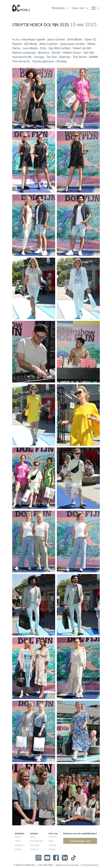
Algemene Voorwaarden (67, 865)
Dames (18, 837)
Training (52, 845)
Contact (52, 849)
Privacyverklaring (90, 865)
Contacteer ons (80, 841)
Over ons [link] (78, 8)
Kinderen (19, 845)
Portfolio (52, 837)
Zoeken (18, 849)
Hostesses (34, 849)
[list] (60, 7)
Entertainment (37, 841)
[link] (96, 8)
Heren (18, 841)
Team (51, 841)
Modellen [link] (58, 8)
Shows (33, 837)
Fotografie (35, 845)
